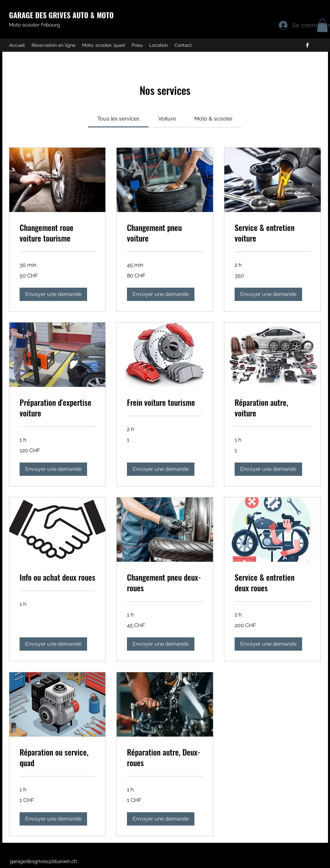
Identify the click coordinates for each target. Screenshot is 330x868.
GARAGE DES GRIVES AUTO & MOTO (61, 15)
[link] (118, 119)
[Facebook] (307, 45)
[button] (53, 294)
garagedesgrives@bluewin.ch (44, 861)
